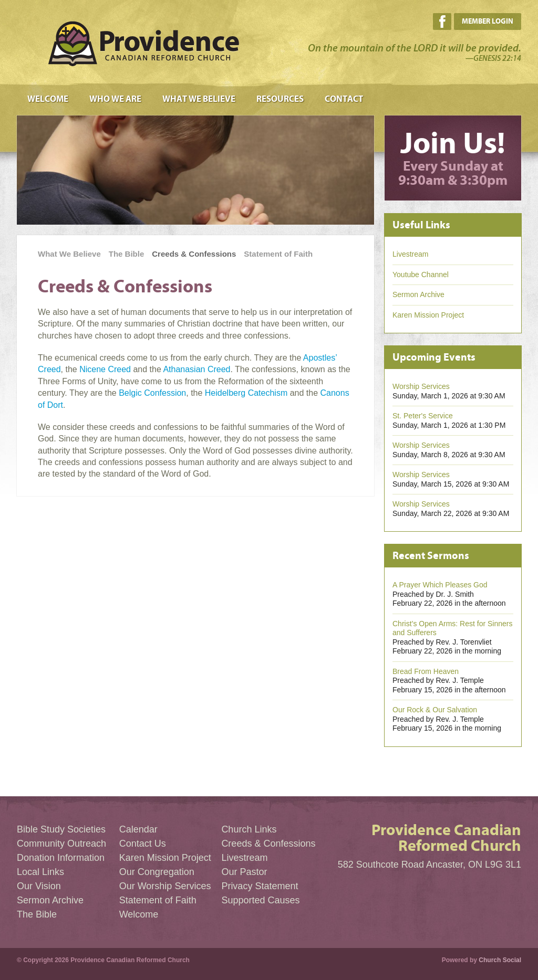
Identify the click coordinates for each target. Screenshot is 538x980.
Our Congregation (157, 872)
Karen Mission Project (428, 315)
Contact (344, 99)
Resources (280, 99)
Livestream (410, 254)
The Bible (127, 254)
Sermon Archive (418, 294)
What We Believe (199, 99)
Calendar (138, 829)
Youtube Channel (421, 275)
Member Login (488, 21)
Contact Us (143, 844)
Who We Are (115, 99)
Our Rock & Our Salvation (435, 710)
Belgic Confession (152, 393)
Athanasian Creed (196, 369)
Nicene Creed (105, 369)
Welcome (48, 99)
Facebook (442, 22)
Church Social (500, 960)
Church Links (249, 829)
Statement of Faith (278, 254)
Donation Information (61, 858)
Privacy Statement (260, 886)
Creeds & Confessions (194, 254)
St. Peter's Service (423, 416)
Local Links (40, 872)
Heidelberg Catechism (246, 393)
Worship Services (421, 386)
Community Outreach (61, 844)
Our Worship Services (165, 886)
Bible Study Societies (61, 829)
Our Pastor (244, 872)
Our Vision (39, 886)
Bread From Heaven (426, 671)
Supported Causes (260, 900)
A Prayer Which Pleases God (440, 585)
